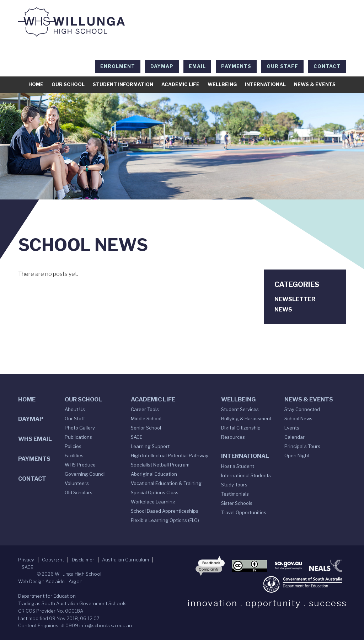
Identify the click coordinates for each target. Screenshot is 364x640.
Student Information (123, 84)
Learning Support (150, 446)
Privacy (26, 560)
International (265, 84)
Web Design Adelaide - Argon (50, 581)
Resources (233, 437)
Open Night (297, 455)
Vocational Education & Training (166, 483)
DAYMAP (162, 66)
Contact (327, 66)
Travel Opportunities (244, 512)
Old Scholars (79, 492)
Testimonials (235, 494)
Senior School (146, 428)
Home (36, 84)
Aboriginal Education (154, 474)
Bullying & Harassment (246, 418)
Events (292, 428)
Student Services (240, 409)
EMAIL (197, 66)
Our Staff (282, 66)
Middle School (146, 418)
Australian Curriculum (125, 560)
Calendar (295, 437)
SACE (137, 437)
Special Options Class (155, 492)
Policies (73, 446)
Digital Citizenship (241, 428)
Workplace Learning (153, 502)
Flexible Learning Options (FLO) (165, 520)
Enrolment (118, 66)
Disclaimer (83, 560)
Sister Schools (237, 503)
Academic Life (180, 84)
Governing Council (85, 474)
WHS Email (35, 439)
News (283, 310)
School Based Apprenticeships (165, 511)
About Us (75, 409)
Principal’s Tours (302, 446)
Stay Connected (302, 409)
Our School (68, 84)
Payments (236, 66)
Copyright (53, 560)
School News (298, 418)
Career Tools (145, 409)
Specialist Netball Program (160, 465)
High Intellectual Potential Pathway (170, 455)
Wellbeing (222, 84)
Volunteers (77, 483)
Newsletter (295, 299)
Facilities (74, 455)
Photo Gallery (80, 428)
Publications (78, 437)
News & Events (315, 84)
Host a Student (238, 466)
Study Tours (234, 485)
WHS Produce (80, 465)
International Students (246, 475)
